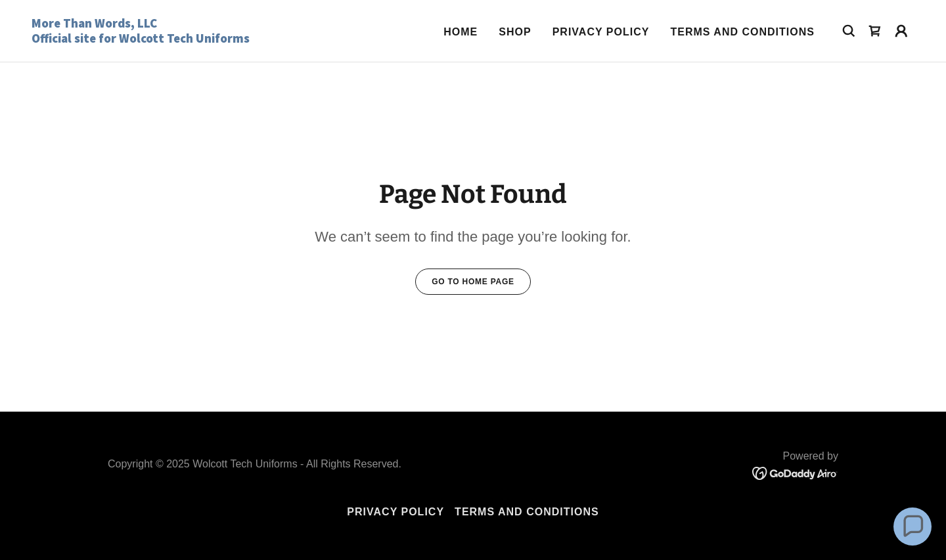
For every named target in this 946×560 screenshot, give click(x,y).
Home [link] (461, 32)
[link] (155, 39)
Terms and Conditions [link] (742, 32)
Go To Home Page (473, 282)
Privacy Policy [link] (601, 32)
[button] (901, 31)
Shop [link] (515, 32)
